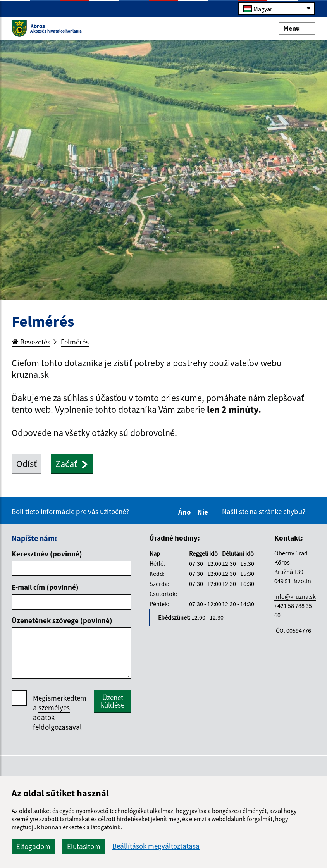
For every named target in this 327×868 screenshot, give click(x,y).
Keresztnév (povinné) (47, 554)
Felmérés (75, 342)
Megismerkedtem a (60, 713)
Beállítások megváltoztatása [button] (156, 846)
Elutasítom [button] (84, 846)
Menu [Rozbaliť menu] (297, 28)
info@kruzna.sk (295, 596)
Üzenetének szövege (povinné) (62, 620)
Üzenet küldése (113, 701)
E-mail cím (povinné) (45, 587)
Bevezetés (31, 342)
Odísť (27, 464)
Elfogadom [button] (33, 846)
